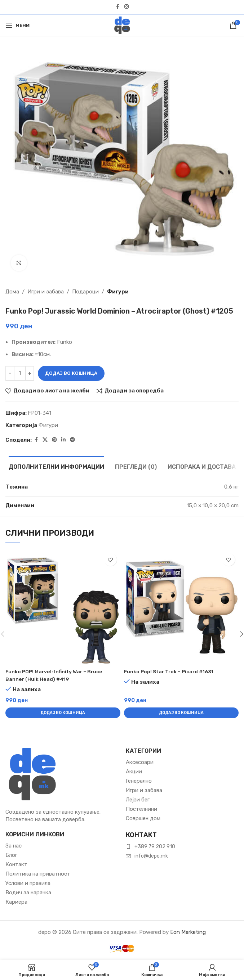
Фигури (118, 292)
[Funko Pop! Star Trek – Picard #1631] (181, 607)
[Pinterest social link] (54, 440)
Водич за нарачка (28, 893)
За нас (14, 846)
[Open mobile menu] (17, 25)
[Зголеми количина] (30, 373)
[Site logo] (122, 25)
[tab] (56, 466)
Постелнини (141, 809)
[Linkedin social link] (63, 440)
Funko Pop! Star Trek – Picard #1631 (172, 671)
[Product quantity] (20, 373)
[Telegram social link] (72, 440)
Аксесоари (140, 762)
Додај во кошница (71, 373)
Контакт (16, 864)
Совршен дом (143, 818)
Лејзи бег (138, 800)
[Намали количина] (10, 373)
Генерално (139, 781)
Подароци (85, 292)
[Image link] (32, 773)
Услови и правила (28, 883)
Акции (134, 772)
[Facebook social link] (118, 7)
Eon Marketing (188, 932)
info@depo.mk (151, 856)
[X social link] (45, 440)
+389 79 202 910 (155, 847)
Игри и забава (46, 292)
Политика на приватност (38, 874)
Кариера (16, 902)
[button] (63, 713)
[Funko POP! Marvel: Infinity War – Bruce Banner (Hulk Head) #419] (63, 607)
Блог (11, 855)
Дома (12, 292)
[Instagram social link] (127, 7)
